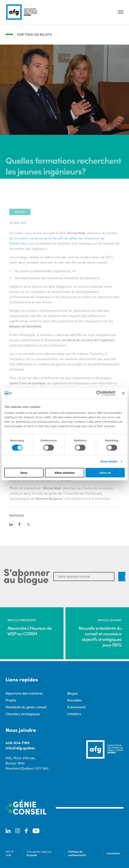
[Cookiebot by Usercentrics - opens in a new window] (99, 393)
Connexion (113, 853)
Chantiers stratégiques (23, 714)
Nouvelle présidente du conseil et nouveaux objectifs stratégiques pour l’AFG (100, 636)
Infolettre (74, 714)
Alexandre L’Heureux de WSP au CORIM (29, 631)
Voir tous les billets (34, 34)
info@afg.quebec (20, 748)
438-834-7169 (18, 743)
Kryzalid (32, 855)
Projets (11, 700)
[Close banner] (123, 393)
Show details (109, 461)
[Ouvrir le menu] (121, 12)
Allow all (105, 473)
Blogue (72, 693)
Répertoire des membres (24, 693)
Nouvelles (74, 700)
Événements (76, 707)
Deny (24, 473)
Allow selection (64, 473)
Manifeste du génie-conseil (26, 707)
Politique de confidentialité (77, 853)
